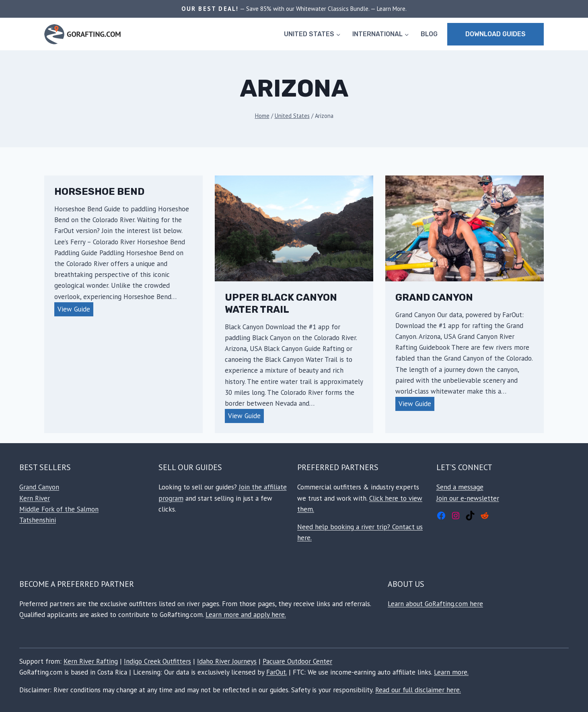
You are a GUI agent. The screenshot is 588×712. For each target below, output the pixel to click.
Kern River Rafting (91, 661)
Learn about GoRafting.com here (435, 604)
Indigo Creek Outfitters (157, 661)
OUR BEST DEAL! (210, 9)
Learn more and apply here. (246, 615)
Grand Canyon (434, 297)
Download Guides (495, 34)
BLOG (429, 34)
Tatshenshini (38, 520)
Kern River (35, 498)
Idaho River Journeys (227, 661)
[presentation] (294, 228)
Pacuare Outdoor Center (297, 661)
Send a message (460, 487)
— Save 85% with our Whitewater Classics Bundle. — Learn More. (323, 9)
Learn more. (451, 672)
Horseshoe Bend (99, 192)
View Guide (75, 310)
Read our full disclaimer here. (418, 690)
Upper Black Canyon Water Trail (281, 303)
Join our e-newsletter (468, 498)
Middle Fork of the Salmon (59, 509)
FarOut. (277, 672)
